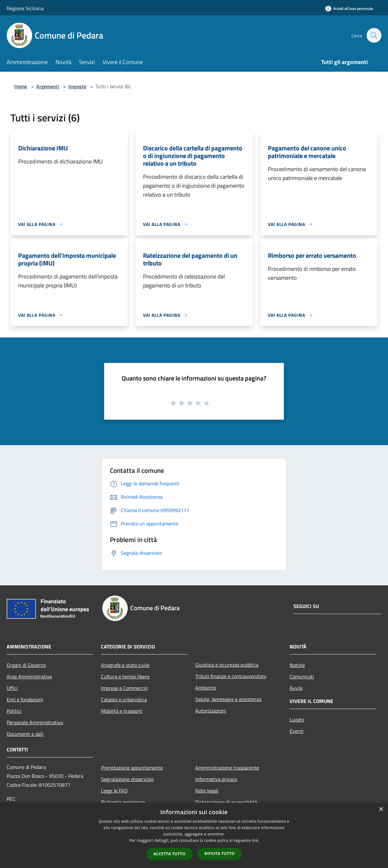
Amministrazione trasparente (227, 768)
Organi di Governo (26, 665)
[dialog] (194, 835)
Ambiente (206, 688)
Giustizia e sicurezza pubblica (227, 665)
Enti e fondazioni (25, 699)
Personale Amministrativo (35, 722)
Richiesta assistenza (123, 802)
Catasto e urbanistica (124, 699)
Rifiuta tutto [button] (220, 854)
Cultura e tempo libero (125, 676)
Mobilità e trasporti (122, 711)
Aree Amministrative (29, 676)
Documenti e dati (25, 734)
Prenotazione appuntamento (132, 768)
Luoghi (297, 720)
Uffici (12, 688)
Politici (14, 711)
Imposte (77, 86)
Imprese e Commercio (124, 688)
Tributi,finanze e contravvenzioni (231, 676)
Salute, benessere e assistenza (228, 699)
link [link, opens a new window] (255, 840)
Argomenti (48, 86)
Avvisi (296, 688)
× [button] (381, 810)
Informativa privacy (216, 779)
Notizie (297, 665)
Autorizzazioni (211, 711)
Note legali (207, 791)
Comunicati (302, 676)
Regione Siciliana (25, 8)
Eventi (297, 731)
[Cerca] (374, 35)
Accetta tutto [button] (169, 854)
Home (21, 86)
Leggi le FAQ (114, 791)
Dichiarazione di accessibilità (226, 802)
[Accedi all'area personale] (349, 8)
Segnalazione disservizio (127, 779)
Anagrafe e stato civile (125, 665)
